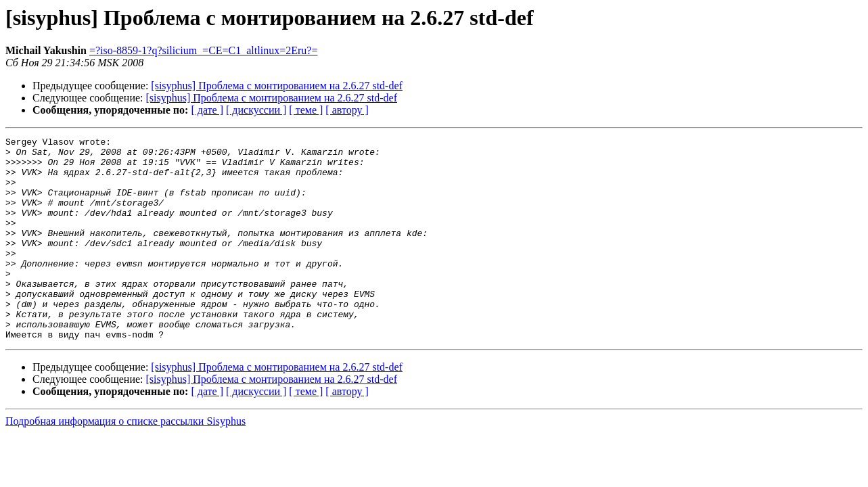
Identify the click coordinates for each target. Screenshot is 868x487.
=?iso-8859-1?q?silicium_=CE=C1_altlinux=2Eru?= (204, 50)
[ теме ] (306, 110)
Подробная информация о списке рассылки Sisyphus (125, 462)
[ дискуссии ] (256, 110)
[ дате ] (207, 110)
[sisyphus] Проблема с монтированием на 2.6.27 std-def (277, 86)
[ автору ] (347, 110)
